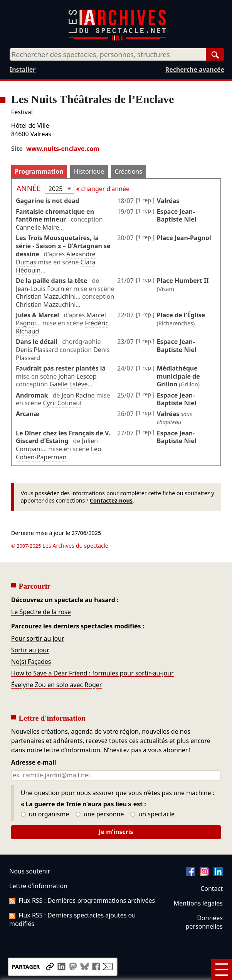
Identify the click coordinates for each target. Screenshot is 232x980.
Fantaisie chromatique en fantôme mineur (55, 216)
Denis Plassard (37, 350)
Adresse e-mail (34, 763)
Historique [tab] (89, 171)
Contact (212, 889)
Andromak (32, 395)
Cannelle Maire (37, 227)
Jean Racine (78, 395)
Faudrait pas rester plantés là (61, 368)
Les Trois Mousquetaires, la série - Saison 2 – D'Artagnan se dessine (63, 246)
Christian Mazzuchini (46, 296)
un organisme (45, 814)
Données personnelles (204, 922)
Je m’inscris (116, 832)
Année (30, 188)
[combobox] (108, 54)
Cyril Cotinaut (62, 403)
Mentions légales (198, 903)
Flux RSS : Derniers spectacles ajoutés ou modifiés (72, 919)
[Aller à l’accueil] (117, 39)
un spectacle (152, 814)
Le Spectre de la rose (41, 612)
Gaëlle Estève (68, 384)
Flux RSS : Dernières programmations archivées (82, 900)
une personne (100, 814)
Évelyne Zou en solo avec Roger (57, 685)
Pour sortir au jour (38, 638)
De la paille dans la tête (51, 281)
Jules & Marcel (37, 315)
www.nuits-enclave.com (63, 149)
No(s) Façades (31, 662)
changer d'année (104, 189)
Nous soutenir (30, 871)
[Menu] (222, 970)
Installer (23, 69)
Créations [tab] (128, 171)
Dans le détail (37, 342)
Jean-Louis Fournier (44, 289)
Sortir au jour (30, 650)
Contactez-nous (111, 500)
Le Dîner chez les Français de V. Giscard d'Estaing (63, 437)
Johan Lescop (77, 376)
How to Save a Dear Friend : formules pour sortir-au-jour (92, 673)
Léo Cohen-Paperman (59, 453)
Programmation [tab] (39, 171)
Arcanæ (28, 414)
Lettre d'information (38, 886)
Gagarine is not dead (48, 201)
